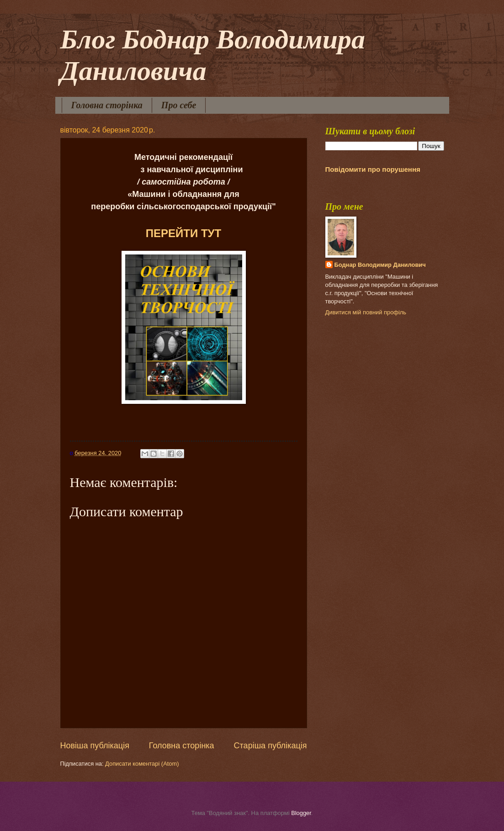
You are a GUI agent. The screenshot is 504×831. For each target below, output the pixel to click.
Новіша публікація (95, 746)
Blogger (301, 813)
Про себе (179, 105)
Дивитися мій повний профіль (366, 312)
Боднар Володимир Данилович (380, 265)
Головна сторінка (107, 105)
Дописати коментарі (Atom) (142, 764)
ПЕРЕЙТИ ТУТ (183, 233)
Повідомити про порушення (373, 169)
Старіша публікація (271, 746)
